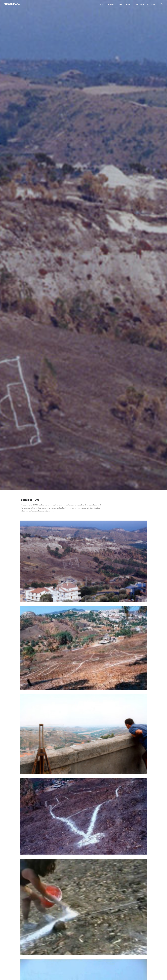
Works (111, 4)
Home (102, 4)
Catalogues (153, 4)
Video (120, 4)
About (129, 4)
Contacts (139, 4)
